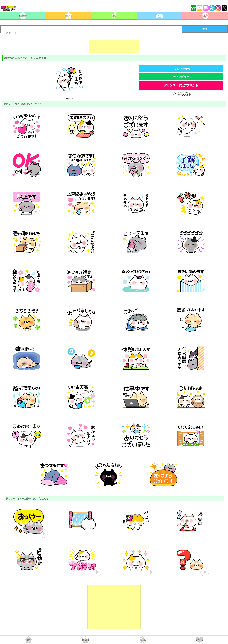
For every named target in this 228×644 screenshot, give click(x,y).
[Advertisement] (114, 45)
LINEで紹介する (181, 77)
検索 (205, 29)
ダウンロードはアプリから (181, 85)
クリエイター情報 (181, 69)
